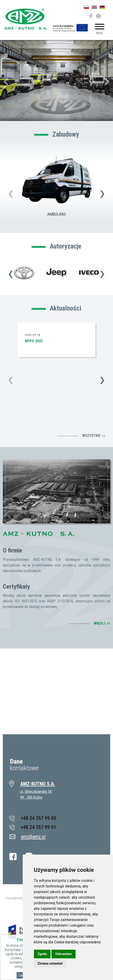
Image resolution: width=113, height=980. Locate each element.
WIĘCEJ (100, 623)
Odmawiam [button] (64, 954)
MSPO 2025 (33, 341)
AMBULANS (56, 214)
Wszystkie (91, 436)
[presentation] (11, 194)
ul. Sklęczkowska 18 (36, 791)
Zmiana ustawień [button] (50, 963)
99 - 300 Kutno (31, 797)
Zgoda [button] (42, 954)
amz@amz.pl (33, 837)
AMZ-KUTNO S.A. (38, 784)
